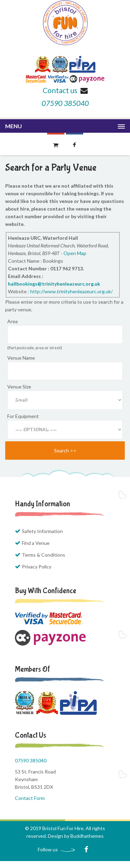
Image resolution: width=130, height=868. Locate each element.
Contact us (65, 90)
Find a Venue (36, 543)
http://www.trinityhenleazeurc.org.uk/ (71, 291)
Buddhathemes (87, 836)
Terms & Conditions (44, 555)
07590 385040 (65, 103)
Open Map (75, 253)
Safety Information (42, 531)
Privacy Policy (37, 567)
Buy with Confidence (46, 591)
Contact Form (30, 798)
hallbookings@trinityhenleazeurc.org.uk (54, 284)
